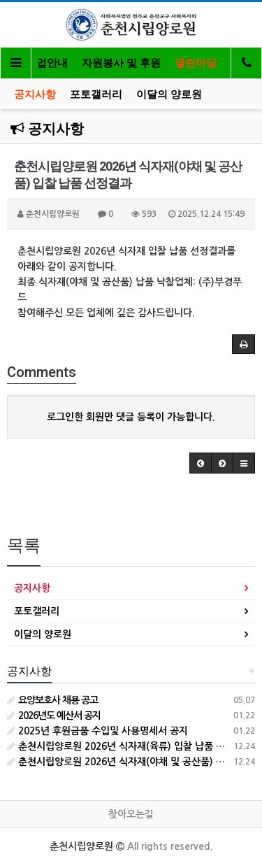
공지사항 (35, 94)
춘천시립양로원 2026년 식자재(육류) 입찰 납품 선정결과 (130, 746)
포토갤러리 (96, 94)
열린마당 (196, 63)
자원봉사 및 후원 (121, 63)
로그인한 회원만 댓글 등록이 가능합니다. (131, 417)
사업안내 (47, 63)
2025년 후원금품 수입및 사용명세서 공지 (97, 731)
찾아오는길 (131, 814)
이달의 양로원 (169, 94)
